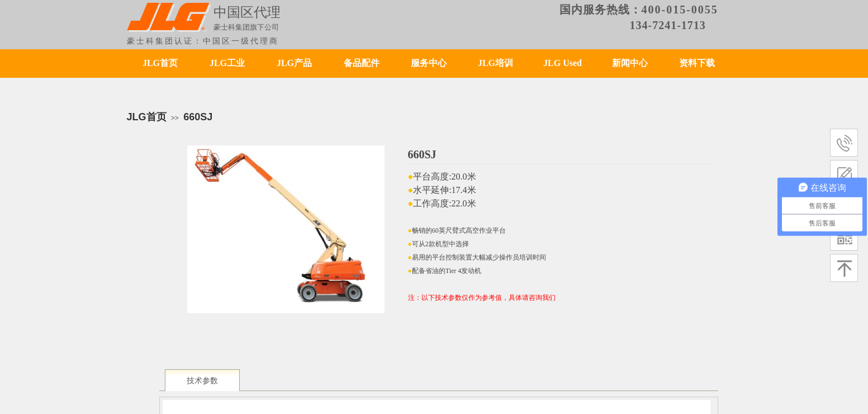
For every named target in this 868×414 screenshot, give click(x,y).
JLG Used (563, 63)
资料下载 (697, 63)
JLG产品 (294, 63)
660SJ (198, 117)
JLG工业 (227, 63)
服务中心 (429, 63)
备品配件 (362, 63)
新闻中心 (630, 63)
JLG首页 (160, 63)
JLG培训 (495, 63)
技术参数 (202, 381)
